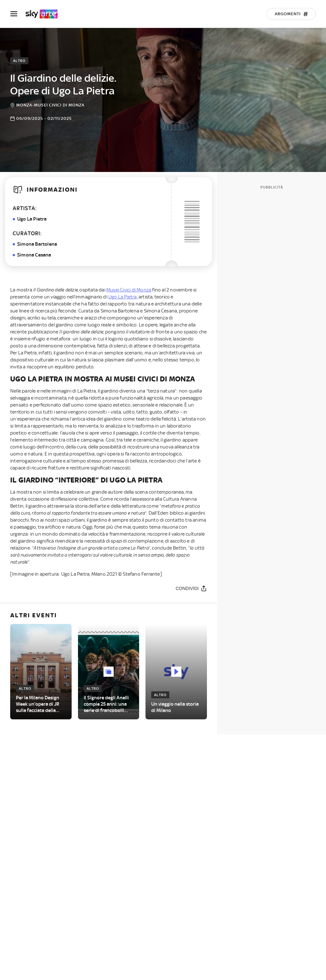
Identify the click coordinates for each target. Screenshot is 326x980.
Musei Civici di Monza (129, 290)
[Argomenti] (291, 14)
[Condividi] (191, 588)
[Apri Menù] (18, 14)
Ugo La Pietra (123, 297)
